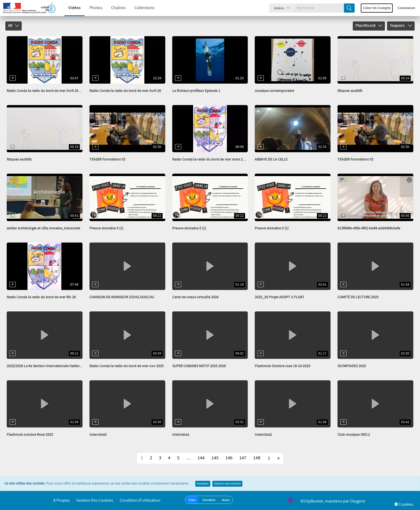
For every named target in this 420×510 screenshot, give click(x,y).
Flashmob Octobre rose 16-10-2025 (282, 366)
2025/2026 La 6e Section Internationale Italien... (44, 366)
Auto (226, 500)
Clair (192, 500)
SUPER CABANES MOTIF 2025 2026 (199, 366)
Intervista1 (181, 435)
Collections (139, 8)
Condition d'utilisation (140, 500)
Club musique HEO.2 (354, 435)
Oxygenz (358, 501)
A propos (61, 500)
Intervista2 (263, 435)
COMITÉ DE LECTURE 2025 (358, 297)
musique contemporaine (274, 91)
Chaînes (113, 8)
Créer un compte (377, 8)
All (14, 26)
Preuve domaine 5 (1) (106, 228)
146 (229, 458)
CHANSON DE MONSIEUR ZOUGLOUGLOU (122, 297)
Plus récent (369, 26)
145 (215, 458)
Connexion (406, 8)
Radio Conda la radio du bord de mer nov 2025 (127, 366)
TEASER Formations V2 (107, 159)
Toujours (401, 26)
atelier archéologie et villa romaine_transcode (43, 228)
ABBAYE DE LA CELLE (271, 159)
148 (257, 458)
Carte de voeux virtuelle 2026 (195, 297)
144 (201, 458)
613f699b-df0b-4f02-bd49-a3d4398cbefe (369, 228)
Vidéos (69, 8)
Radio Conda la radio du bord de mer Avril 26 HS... (46, 91)
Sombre (209, 500)
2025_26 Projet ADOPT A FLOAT (280, 297)
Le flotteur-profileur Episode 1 (196, 91)
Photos (91, 8)
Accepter (203, 484)
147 (243, 458)
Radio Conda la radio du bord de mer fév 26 (41, 297)
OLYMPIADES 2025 (352, 366)
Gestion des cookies (227, 484)
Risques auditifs (350, 91)
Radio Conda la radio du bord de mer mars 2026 (210, 159)
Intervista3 (98, 435)
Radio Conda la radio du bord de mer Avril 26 (125, 91)
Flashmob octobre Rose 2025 (30, 435)
